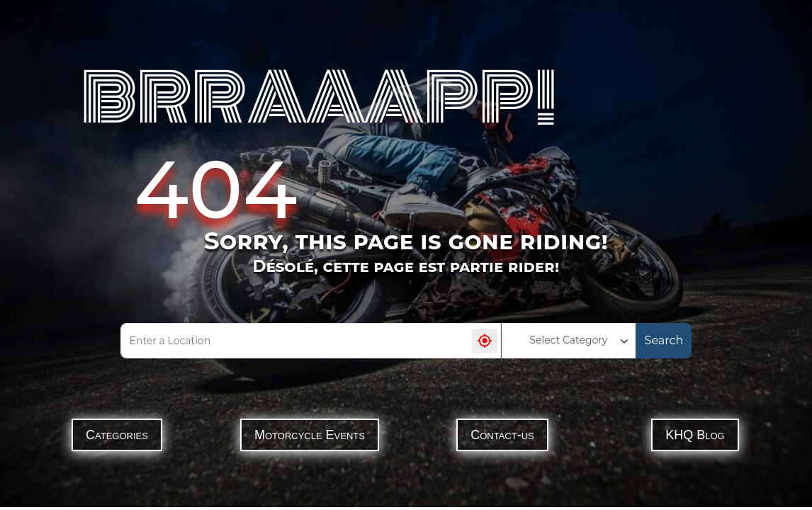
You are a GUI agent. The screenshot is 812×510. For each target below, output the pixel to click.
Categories (117, 435)
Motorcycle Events (310, 435)
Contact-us (502, 435)
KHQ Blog (695, 435)
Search (664, 340)
